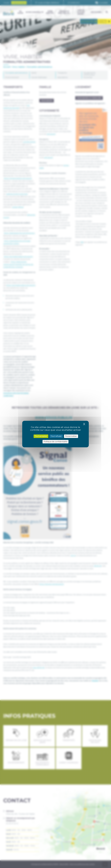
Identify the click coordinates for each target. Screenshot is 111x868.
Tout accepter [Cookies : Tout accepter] (41, 436)
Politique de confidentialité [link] (55, 442)
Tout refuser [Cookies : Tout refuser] (56, 436)
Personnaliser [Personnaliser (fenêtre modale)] (71, 436)
